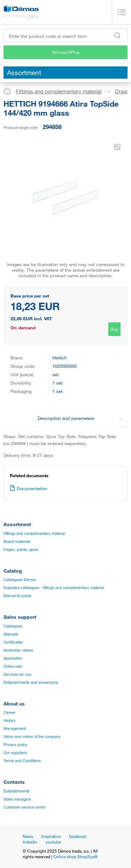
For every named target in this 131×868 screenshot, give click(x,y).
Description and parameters (80, 418)
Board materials (17, 541)
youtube (53, 842)
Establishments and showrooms (31, 682)
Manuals (11, 634)
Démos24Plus (66, 52)
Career (9, 712)
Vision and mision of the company (32, 737)
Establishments (17, 791)
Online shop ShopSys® (76, 856)
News (28, 836)
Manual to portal (17, 596)
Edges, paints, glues (21, 550)
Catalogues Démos (20, 580)
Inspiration (51, 836)
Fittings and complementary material (59, 91)
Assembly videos (18, 650)
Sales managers (17, 799)
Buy (114, 329)
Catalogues (13, 626)
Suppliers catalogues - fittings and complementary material (54, 588)
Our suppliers (15, 753)
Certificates (13, 642)
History (10, 720)
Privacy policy (16, 745)
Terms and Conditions (22, 761)
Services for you (17, 674)
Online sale (13, 666)
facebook (78, 836)
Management (15, 729)
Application (13, 658)
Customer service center (25, 807)
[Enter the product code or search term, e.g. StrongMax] (65, 35)
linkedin (30, 842)
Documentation (28, 488)
